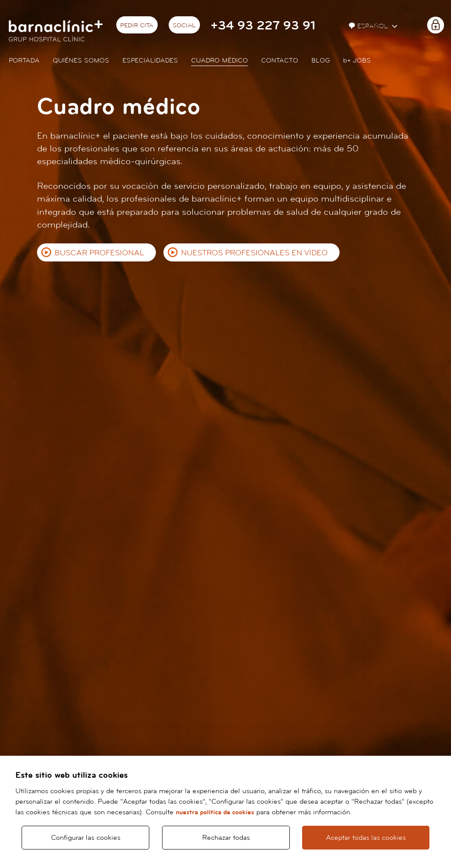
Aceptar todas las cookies (366, 838)
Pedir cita (137, 26)
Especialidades (150, 61)
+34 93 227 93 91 (263, 26)
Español (369, 26)
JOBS (357, 61)
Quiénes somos (81, 61)
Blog (321, 61)
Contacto (280, 61)
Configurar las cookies (86, 838)
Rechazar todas (226, 838)
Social (184, 26)
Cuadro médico (220, 61)
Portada (24, 61)
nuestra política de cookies (215, 812)
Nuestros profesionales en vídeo (254, 253)
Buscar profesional (99, 253)
